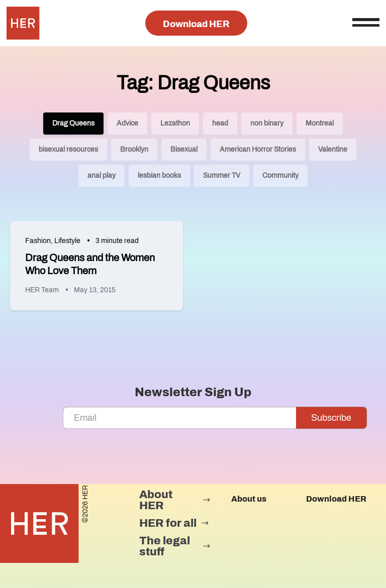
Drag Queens (73, 123)
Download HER (196, 24)
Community (280, 175)
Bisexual (184, 149)
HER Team (42, 290)
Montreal (320, 123)
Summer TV (222, 175)
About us (249, 499)
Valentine (333, 149)
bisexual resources (68, 149)
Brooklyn (134, 149)
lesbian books (159, 175)
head (220, 123)
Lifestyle (67, 241)
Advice (127, 123)
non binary (267, 123)
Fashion (38, 241)
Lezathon (175, 123)
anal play (102, 175)
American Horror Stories (258, 149)
